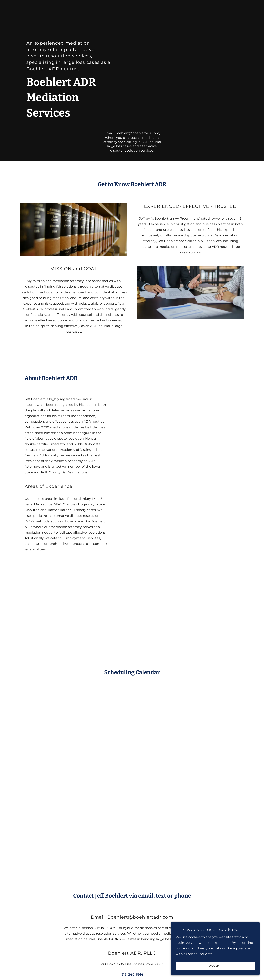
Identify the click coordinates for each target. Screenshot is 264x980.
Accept (219, 966)
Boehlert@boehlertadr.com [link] (137, 133)
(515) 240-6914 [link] (132, 974)
